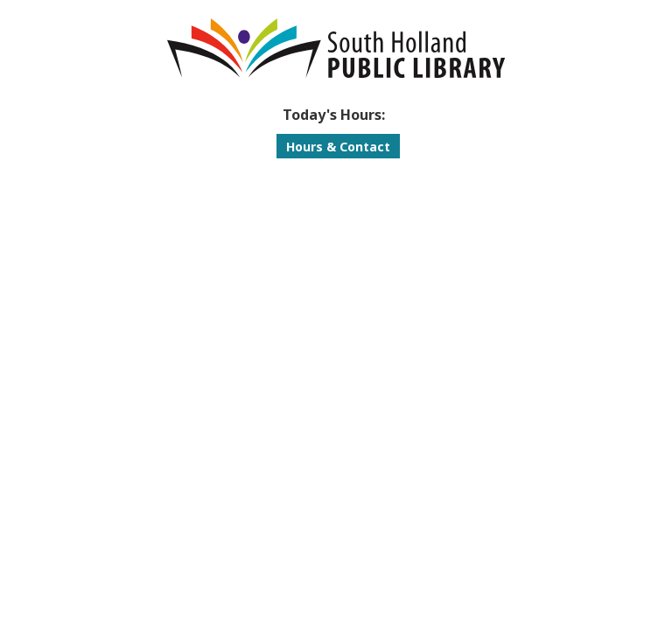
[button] (334, 115)
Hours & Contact (338, 147)
